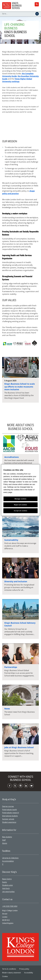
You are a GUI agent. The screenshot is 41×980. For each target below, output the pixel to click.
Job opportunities (8, 892)
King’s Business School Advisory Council (20, 624)
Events (4, 882)
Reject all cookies (20, 505)
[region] (20, 490)
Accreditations (12, 457)
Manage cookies (21, 499)
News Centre (7, 879)
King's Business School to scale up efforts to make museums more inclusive (20, 387)
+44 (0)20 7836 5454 (10, 906)
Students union (7, 885)
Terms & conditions (9, 969)
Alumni (5, 843)
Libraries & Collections (10, 858)
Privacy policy (24, 969)
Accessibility (29, 973)
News (7, 709)
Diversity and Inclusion (16, 581)
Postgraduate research (11, 813)
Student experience (9, 822)
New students (7, 837)
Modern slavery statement (12, 973)
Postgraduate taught (10, 810)
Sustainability (11, 540)
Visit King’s (6, 889)
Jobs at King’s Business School (19, 747)
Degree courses (8, 806)
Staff (4, 840)
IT (3, 864)
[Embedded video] (20, 127)
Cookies (5, 976)
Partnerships (11, 667)
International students (10, 816)
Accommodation (8, 861)
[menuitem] (20, 807)
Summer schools (8, 819)
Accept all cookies (20, 511)
